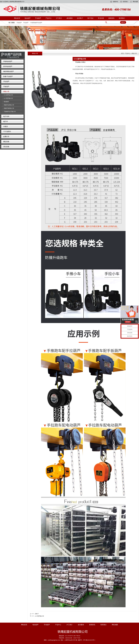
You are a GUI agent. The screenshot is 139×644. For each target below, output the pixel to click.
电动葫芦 (28, 18)
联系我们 (125, 2)
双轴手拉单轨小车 (9, 105)
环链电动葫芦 (8, 61)
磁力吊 (6, 121)
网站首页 (17, 18)
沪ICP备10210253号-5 (89, 640)
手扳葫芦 (19, 23)
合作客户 (80, 18)
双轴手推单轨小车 (9, 108)
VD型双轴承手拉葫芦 (36, 23)
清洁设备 (6, 147)
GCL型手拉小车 (8, 95)
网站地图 (135, 2)
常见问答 (101, 18)
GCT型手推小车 (8, 98)
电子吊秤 (6, 116)
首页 (122, 53)
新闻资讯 (111, 18)
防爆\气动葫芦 (8, 76)
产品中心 (49, 18)
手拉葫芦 (26, 23)
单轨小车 (6, 92)
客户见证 (90, 18)
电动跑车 (6, 102)
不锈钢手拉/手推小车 (10, 112)
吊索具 (6, 127)
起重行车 (6, 137)
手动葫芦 (38, 18)
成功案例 (69, 18)
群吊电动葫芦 (8, 66)
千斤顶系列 (7, 132)
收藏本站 (115, 2)
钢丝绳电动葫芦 (9, 71)
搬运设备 (6, 142)
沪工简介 (59, 18)
